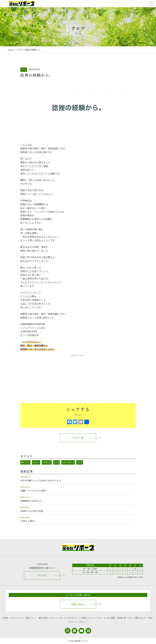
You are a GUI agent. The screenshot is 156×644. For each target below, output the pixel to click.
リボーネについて (17, 618)
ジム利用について (86, 618)
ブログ (24, 70)
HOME (5, 618)
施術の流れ (43, 618)
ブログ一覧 (78, 438)
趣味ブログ (25, 462)
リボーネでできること (68, 618)
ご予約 (150, 618)
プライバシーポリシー (77, 622)
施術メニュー (32, 618)
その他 (57, 462)
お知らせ (36, 462)
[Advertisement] (78, 377)
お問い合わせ (78, 604)
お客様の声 (47, 462)
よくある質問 (109, 618)
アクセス (42, 576)
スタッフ (53, 618)
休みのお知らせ (68, 462)
